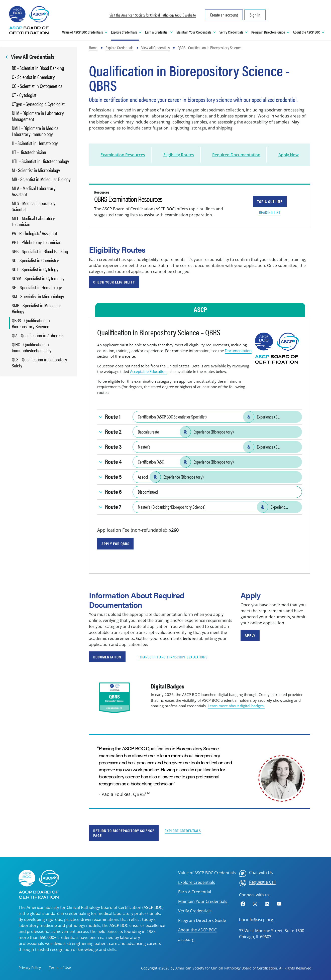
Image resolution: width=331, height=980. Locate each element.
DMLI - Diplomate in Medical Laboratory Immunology (36, 131)
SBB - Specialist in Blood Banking (40, 251)
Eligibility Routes (179, 155)
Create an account (224, 15)
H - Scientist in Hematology (35, 143)
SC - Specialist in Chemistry (35, 260)
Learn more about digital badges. (236, 706)
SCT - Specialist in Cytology (35, 269)
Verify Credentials (195, 911)
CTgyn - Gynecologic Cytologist (38, 104)
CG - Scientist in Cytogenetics (37, 86)
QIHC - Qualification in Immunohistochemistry (32, 347)
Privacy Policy (30, 968)
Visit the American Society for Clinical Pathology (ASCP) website (153, 15)
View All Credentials (155, 48)
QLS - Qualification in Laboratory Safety (39, 362)
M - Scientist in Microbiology (36, 170)
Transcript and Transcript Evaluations (174, 657)
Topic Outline (270, 201)
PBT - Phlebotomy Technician (37, 242)
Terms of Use (60, 968)
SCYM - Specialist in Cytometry (38, 278)
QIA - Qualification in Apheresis (38, 335)
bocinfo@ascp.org (256, 920)
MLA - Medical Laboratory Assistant (34, 191)
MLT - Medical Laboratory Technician (33, 221)
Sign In (255, 15)
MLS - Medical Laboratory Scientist (34, 206)
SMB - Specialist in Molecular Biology (36, 308)
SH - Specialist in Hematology (37, 287)
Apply (250, 635)
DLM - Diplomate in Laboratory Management (38, 116)
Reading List (270, 212)
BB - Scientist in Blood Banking (38, 68)
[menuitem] (256, 874)
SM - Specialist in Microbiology (38, 296)
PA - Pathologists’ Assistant (34, 233)
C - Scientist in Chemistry (33, 77)
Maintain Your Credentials (203, 901)
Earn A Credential (195, 892)
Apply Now (289, 155)
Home (93, 48)
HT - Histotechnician (29, 152)
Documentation (238, 351)
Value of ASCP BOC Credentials (207, 873)
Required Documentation (236, 155)
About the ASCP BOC (197, 930)
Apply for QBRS (115, 544)
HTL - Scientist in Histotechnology (40, 161)
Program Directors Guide (202, 920)
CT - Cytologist (24, 95)
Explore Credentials (119, 48)
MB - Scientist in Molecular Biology (41, 179)
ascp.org (186, 939)
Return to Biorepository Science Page (124, 833)
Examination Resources (123, 155)
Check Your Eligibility (114, 282)
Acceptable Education (148, 371)
